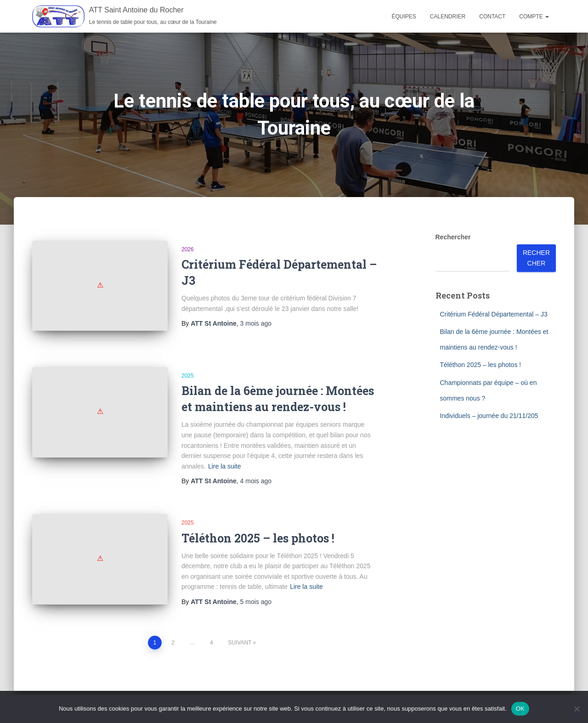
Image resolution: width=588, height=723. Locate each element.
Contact (492, 17)
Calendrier (448, 17)
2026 (188, 249)
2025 (188, 367)
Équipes (404, 17)
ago (256, 323)
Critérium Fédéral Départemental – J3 (494, 314)
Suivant (240, 628)
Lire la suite (225, 458)
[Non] (577, 709)
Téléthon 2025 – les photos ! (258, 529)
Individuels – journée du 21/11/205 (489, 416)
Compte (534, 17)
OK (520, 709)
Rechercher (453, 237)
